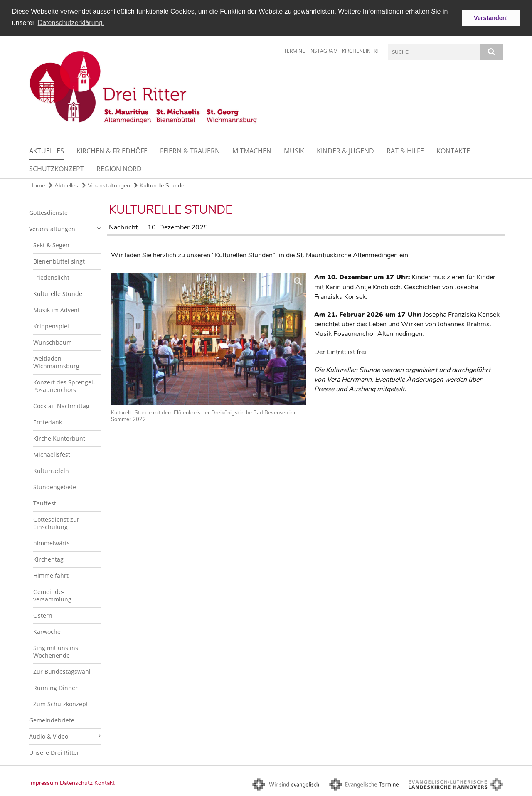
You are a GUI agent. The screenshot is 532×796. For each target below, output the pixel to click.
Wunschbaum (53, 342)
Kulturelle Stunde (159, 185)
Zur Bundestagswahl (62, 671)
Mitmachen (252, 150)
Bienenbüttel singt (59, 261)
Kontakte (453, 150)
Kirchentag (48, 559)
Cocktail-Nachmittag (61, 405)
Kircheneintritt (363, 51)
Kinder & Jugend (345, 150)
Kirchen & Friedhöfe (112, 150)
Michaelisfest (52, 454)
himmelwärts (52, 543)
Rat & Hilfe (405, 150)
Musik (294, 150)
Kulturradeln (51, 470)
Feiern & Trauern (190, 150)
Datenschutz (76, 782)
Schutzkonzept (57, 168)
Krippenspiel (51, 326)
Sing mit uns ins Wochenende (56, 651)
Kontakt (105, 782)
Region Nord (119, 168)
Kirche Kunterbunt (59, 438)
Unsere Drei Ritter (54, 752)
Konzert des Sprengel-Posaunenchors (64, 386)
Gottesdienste (48, 212)
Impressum (44, 782)
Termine (294, 51)
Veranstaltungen (106, 185)
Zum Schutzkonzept (61, 704)
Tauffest (45, 503)
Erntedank (48, 422)
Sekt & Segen (51, 245)
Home (37, 185)
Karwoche (47, 631)
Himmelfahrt (51, 575)
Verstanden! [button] (491, 18)
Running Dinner (55, 687)
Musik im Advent (57, 309)
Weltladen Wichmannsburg (56, 362)
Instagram (324, 51)
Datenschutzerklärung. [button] (71, 23)
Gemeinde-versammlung (52, 595)
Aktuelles (47, 150)
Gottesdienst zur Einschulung (56, 523)
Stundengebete (55, 487)
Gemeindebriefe (52, 720)
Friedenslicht (51, 277)
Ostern (43, 615)
